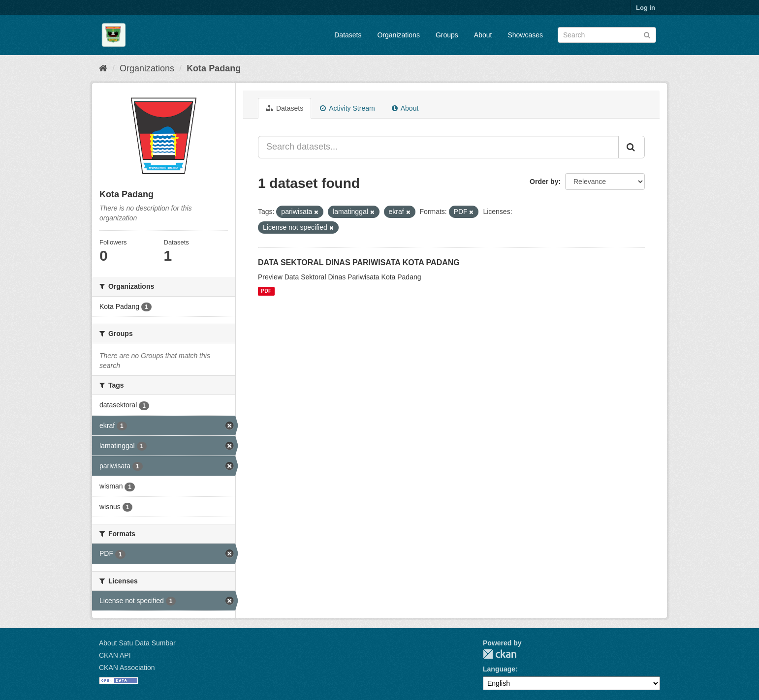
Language (499, 669)
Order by (544, 182)
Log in (646, 8)
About (483, 35)
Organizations (399, 35)
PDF (266, 291)
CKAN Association (127, 668)
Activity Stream (347, 108)
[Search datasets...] (438, 147)
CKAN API (115, 655)
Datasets (348, 35)
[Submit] (647, 34)
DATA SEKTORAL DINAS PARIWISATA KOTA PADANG (359, 262)
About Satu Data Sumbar (137, 643)
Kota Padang (214, 68)
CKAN (500, 654)
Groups (447, 35)
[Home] (103, 68)
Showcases (525, 35)
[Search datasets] (607, 35)
